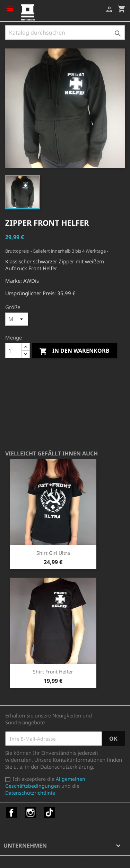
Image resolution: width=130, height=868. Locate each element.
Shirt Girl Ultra (53, 553)
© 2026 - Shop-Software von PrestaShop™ (55, 859)
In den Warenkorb (74, 351)
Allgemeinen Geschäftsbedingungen (45, 782)
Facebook (11, 813)
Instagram (31, 813)
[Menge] (14, 351)
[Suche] (65, 33)
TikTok (50, 813)
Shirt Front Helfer (53, 672)
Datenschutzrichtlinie (30, 793)
